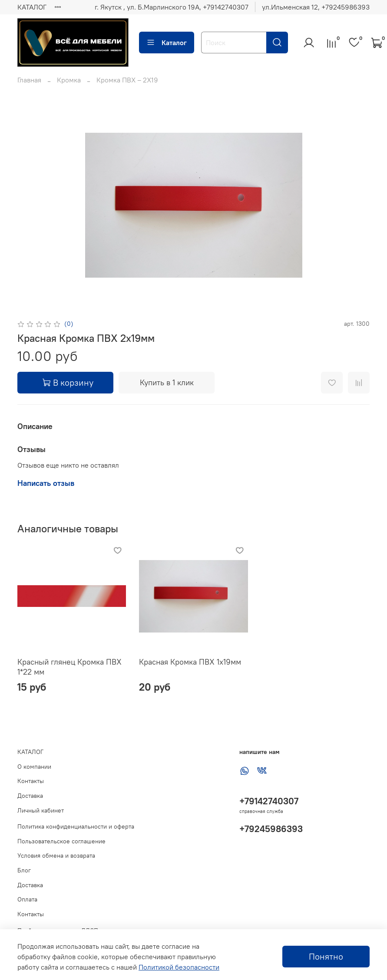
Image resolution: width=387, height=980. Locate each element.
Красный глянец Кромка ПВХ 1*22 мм (69, 667)
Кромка (69, 80)
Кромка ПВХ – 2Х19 (127, 80)
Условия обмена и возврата (56, 855)
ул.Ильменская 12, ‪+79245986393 (316, 7)
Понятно (326, 956)
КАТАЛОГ (32, 7)
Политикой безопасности (179, 967)
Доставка (30, 796)
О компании (34, 767)
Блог (24, 870)
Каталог (167, 43)
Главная (29, 80)
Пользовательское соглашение (61, 841)
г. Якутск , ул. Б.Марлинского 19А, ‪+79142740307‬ (172, 7)
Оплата (27, 899)
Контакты (31, 781)
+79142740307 (269, 801)
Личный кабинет (41, 810)
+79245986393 (271, 829)
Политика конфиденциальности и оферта (76, 826)
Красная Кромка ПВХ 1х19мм (190, 662)
